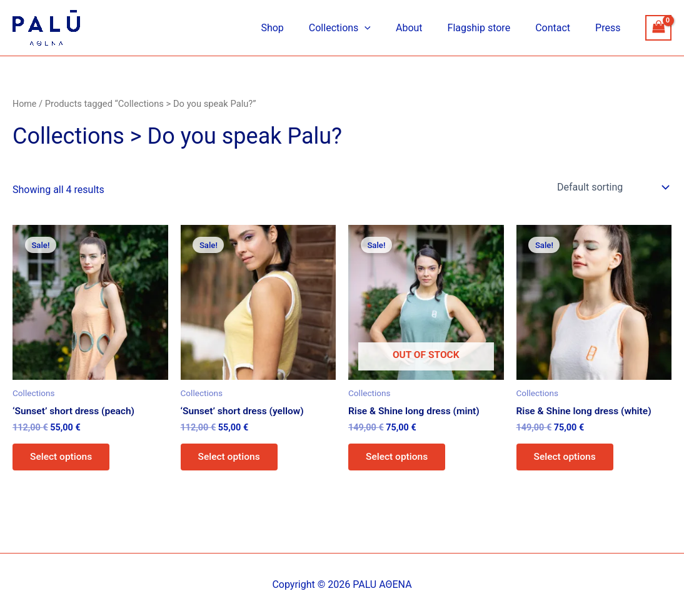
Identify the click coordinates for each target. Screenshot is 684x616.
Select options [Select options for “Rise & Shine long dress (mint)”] (399, 458)
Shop (299, 28)
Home (25, 104)
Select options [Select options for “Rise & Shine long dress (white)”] (567, 458)
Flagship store (492, 28)
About (427, 28)
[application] (387, 28)
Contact (560, 28)
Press (610, 28)
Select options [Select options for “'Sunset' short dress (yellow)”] (231, 458)
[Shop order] (612, 187)
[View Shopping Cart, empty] (658, 28)
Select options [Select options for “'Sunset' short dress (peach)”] (63, 458)
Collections (362, 28)
